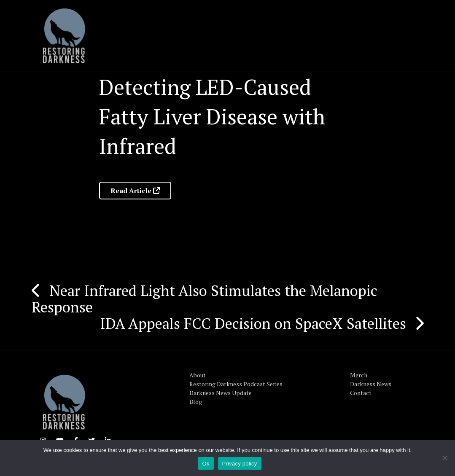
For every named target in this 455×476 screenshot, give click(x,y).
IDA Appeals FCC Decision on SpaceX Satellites (253, 323)
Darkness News (371, 384)
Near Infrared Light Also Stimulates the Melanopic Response (205, 299)
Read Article (135, 191)
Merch (359, 375)
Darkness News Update (221, 393)
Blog (196, 402)
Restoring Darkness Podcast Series (236, 384)
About (198, 375)
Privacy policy (240, 464)
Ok (206, 464)
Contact (361, 393)
